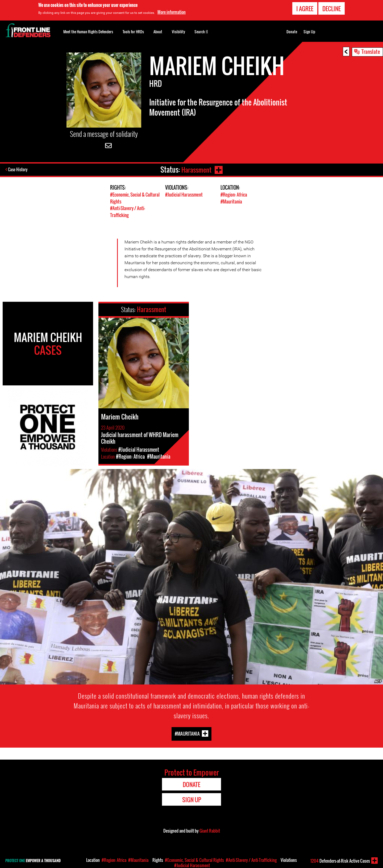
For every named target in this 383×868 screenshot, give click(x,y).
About (158, 32)
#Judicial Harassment (184, 195)
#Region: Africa (234, 195)
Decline (332, 9)
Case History (18, 170)
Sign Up (309, 32)
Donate (292, 32)
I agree (305, 9)
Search (201, 31)
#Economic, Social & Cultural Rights (194, 860)
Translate (371, 51)
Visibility (178, 32)
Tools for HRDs (133, 32)
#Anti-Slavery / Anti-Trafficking (128, 211)
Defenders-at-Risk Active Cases (340, 861)
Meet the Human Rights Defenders (88, 32)
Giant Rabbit (210, 830)
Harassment (196, 170)
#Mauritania (231, 201)
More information (172, 12)
